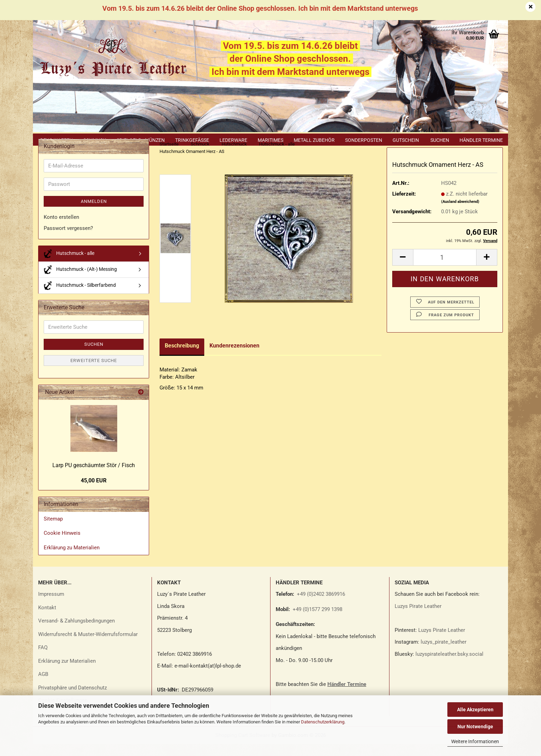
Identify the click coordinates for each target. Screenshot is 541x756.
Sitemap (53, 531)
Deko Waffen (57, 140)
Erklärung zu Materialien (72, 560)
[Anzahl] (445, 269)
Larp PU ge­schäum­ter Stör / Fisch (94, 477)
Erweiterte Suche (94, 373)
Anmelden (94, 213)
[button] (403, 269)
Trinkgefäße (192, 140)
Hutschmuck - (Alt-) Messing (80, 282)
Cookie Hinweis (62, 545)
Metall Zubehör (314, 140)
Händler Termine (481, 140)
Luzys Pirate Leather (418, 618)
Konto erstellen (61, 229)
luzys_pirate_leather (444, 654)
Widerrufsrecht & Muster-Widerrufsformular (88, 646)
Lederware (233, 140)
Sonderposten (364, 140)
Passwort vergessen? (68, 240)
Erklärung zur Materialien (67, 673)
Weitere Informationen (475, 741)
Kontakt (47, 620)
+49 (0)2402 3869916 (321, 606)
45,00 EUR (94, 493)
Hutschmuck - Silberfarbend (80, 298)
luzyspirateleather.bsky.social (449, 666)
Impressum (51, 606)
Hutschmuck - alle (69, 266)
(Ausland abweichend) (460, 214)
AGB (43, 686)
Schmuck (95, 140)
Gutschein (406, 140)
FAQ (43, 660)
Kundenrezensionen (234, 358)
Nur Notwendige (475, 727)
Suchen (440, 140)
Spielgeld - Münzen (141, 140)
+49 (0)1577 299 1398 (317, 621)
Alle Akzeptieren (475, 710)
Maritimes (270, 140)
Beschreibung (182, 358)
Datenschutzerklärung (323, 722)
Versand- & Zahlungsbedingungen (76, 633)
